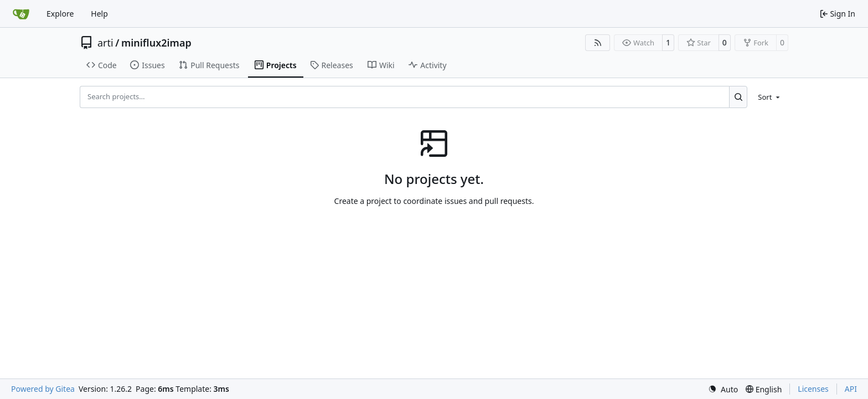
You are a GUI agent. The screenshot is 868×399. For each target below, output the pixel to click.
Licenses (813, 389)
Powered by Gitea (43, 389)
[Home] (21, 14)
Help (99, 14)
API (851, 389)
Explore (60, 14)
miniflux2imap (156, 43)
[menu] (770, 97)
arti (105, 43)
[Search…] (738, 97)
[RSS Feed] (598, 43)
